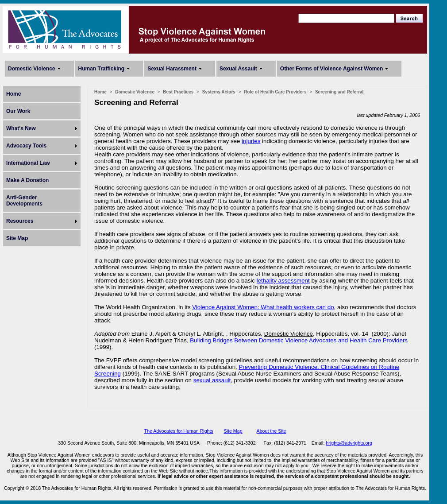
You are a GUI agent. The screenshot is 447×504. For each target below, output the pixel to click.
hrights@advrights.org (349, 443)
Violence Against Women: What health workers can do (263, 307)
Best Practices (178, 92)
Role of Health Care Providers (275, 92)
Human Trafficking (102, 69)
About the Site (272, 431)
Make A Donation (27, 180)
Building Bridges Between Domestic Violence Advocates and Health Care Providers (299, 340)
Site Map (17, 238)
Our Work (18, 111)
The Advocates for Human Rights (178, 431)
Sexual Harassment (172, 69)
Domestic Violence (32, 69)
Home (13, 94)
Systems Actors (219, 92)
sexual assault (212, 380)
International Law (28, 163)
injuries (251, 141)
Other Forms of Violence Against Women (331, 69)
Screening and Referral (339, 92)
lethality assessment (283, 281)
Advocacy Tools (26, 146)
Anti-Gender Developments (24, 201)
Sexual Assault (238, 69)
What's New (21, 128)
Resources (20, 221)
